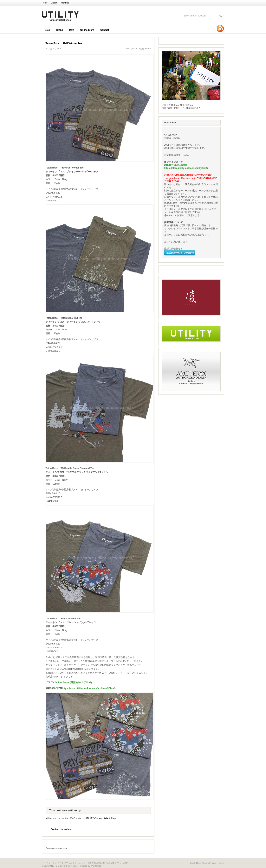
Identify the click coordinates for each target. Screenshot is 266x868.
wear (135, 49)
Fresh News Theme (199, 863)
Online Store (87, 30)
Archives (65, 3)
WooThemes (218, 863)
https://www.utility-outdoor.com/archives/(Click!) (89, 688)
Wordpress (96, 866)
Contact (105, 30)
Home (45, 3)
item (72, 30)
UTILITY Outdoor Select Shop (92, 16)
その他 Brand (144, 49)
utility (48, 818)
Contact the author (61, 829)
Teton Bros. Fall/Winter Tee (64, 43)
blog (48, 30)
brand (60, 30)
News (128, 49)
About (54, 3)
